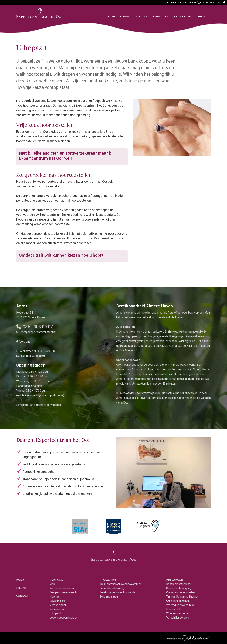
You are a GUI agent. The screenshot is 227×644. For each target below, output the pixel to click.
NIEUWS (125, 17)
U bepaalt (55, 614)
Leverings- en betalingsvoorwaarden (39, 405)
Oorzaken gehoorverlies (181, 592)
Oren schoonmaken (178, 601)
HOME (113, 17)
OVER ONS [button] (140, 17)
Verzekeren (57, 609)
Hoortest (55, 597)
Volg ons (23, 342)
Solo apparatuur (109, 597)
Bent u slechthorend (178, 584)
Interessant (173, 609)
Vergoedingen (58, 605)
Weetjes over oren (177, 614)
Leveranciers (57, 601)
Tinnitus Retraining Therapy (182, 597)
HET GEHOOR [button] (183, 17)
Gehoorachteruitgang (179, 588)
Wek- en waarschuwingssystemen (121, 584)
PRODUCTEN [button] (161, 17)
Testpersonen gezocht (64, 592)
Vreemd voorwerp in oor (181, 605)
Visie (53, 584)
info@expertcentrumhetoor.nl (36, 332)
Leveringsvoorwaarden (64, 618)
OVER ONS (56, 580)
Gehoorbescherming (112, 588)
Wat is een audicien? (62, 588)
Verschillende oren (178, 618)
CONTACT (203, 17)
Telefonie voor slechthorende (118, 592)
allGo (124, 403)
